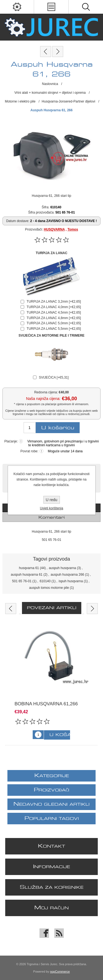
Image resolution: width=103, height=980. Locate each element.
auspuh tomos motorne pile (49, 588)
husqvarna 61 (29, 568)
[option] (51, 683)
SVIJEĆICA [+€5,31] (54, 377)
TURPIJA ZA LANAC (51, 253)
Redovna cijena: (46, 392)
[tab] (51, 518)
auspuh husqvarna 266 (67, 575)
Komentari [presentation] (52, 518)
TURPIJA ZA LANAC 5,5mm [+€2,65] (54, 329)
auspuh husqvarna (62, 568)
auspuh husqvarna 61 (27, 575)
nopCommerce (60, 972)
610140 (45, 581)
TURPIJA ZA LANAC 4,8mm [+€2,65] (54, 318)
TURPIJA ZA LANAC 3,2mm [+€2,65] (54, 302)
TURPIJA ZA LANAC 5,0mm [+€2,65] (54, 323)
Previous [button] (11, 609)
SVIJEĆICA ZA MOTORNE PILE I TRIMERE (51, 336)
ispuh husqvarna (71, 581)
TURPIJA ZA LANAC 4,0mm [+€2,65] (54, 307)
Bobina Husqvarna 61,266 (46, 704)
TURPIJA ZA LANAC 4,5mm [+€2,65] (54, 313)
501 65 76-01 (22, 581)
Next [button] (92, 609)
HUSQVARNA (54, 229)
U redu (51, 500)
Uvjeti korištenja (51, 508)
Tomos (73, 229)
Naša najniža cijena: (43, 399)
